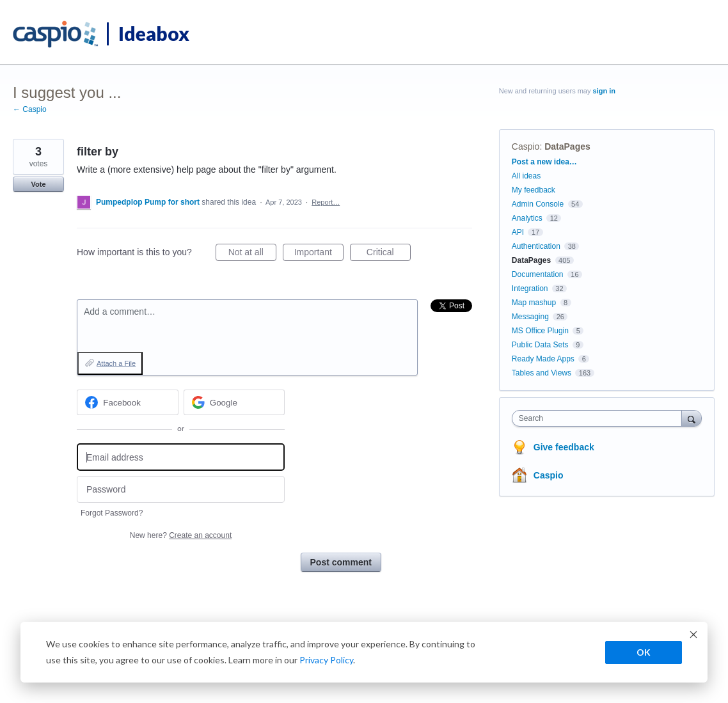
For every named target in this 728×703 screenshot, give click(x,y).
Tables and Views (542, 373)
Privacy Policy (326, 660)
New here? (181, 535)
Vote (38, 184)
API (518, 232)
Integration (530, 288)
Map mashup (534, 303)
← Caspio (30, 109)
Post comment (341, 562)
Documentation (538, 274)
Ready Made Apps (543, 359)
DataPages (567, 146)
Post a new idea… (544, 162)
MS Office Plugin (540, 331)
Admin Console (538, 204)
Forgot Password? (112, 513)
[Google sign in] (234, 402)
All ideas (526, 176)
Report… (326, 202)
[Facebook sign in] (128, 402)
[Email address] (181, 457)
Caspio (526, 146)
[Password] (181, 490)
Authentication (536, 246)
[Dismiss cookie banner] (693, 636)
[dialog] (364, 652)
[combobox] (600, 418)
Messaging (530, 317)
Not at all (252, 254)
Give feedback (564, 447)
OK (644, 652)
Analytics (527, 218)
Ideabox (154, 33)
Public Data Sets (540, 345)
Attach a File (116, 363)
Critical (389, 254)
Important (319, 254)
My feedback (534, 190)
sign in (604, 91)
